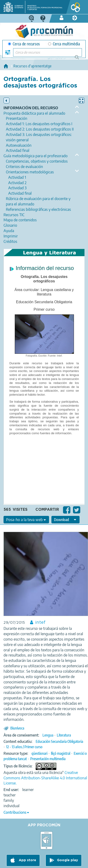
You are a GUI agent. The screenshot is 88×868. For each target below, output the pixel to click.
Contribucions (15, 812)
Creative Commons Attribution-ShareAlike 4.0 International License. (45, 778)
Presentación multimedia (48, 759)
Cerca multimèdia (64, 44)
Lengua (48, 735)
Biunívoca (17, 728)
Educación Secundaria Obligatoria (59, 741)
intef (40, 623)
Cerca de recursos (24, 44)
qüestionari (39, 753)
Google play (67, 860)
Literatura (64, 735)
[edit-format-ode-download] (65, 520)
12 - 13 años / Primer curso (24, 747)
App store (27, 860)
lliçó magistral (61, 753)
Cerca (79, 59)
